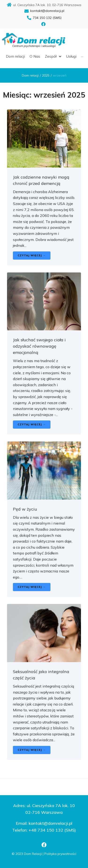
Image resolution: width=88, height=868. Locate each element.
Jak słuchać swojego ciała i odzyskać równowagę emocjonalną (39, 346)
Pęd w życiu (25, 509)
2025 (46, 75)
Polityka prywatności (60, 854)
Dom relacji (30, 75)
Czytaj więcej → (32, 255)
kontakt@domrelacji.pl (50, 823)
